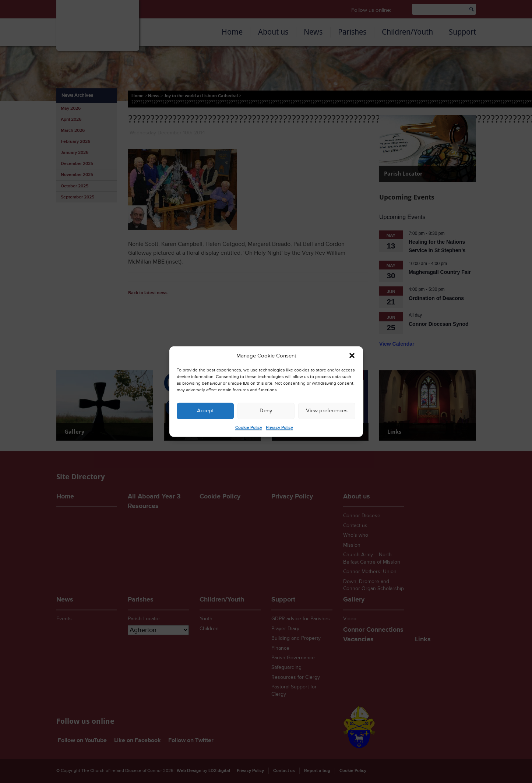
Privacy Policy (279, 428)
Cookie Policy (249, 428)
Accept (205, 411)
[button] (352, 356)
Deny (266, 411)
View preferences (327, 411)
